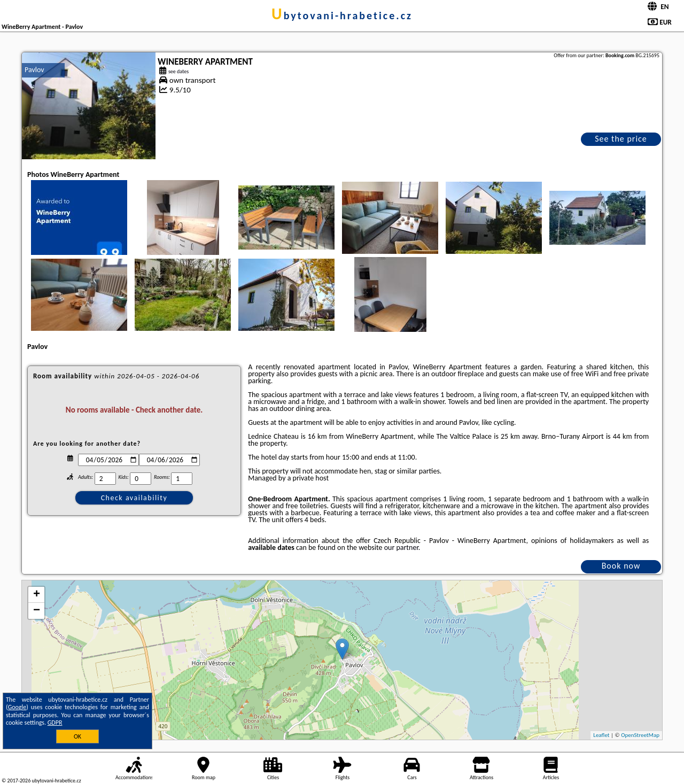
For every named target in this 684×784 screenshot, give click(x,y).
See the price (621, 139)
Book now (621, 566)
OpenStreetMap (640, 735)
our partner (401, 548)
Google (17, 707)
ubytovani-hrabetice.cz (342, 15)
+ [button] (37, 595)
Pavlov (34, 70)
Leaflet (601, 735)
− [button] (37, 611)
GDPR (55, 723)
